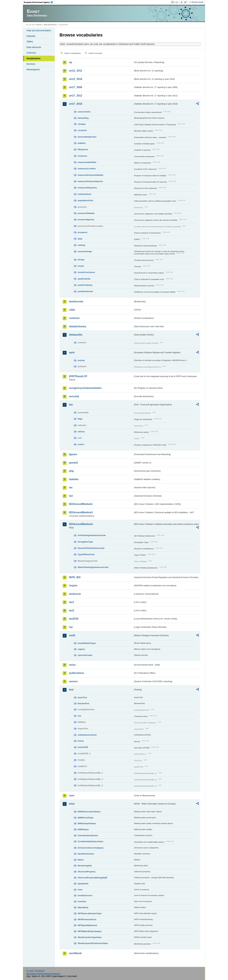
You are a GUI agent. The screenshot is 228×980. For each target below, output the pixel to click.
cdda (72, 310)
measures (82, 156)
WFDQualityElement (87, 925)
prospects (83, 232)
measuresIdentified (87, 162)
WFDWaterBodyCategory (90, 931)
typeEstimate (84, 279)
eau (79, 716)
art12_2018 (76, 79)
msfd (72, 635)
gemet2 (73, 463)
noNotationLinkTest (87, 735)
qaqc (80, 239)
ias (71, 487)
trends (81, 266)
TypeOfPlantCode (86, 554)
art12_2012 (76, 71)
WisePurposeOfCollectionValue (93, 943)
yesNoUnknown (85, 291)
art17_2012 (76, 96)
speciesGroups (85, 655)
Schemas (31, 53)
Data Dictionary (50, 25)
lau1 (72, 602)
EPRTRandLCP (78, 376)
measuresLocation (87, 169)
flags (80, 419)
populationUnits (85, 200)
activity (81, 360)
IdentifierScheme (86, 854)
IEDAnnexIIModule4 (81, 524)
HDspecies (83, 149)
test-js (81, 741)
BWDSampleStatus (87, 823)
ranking (81, 245)
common (74, 318)
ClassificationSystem (88, 835)
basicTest (82, 697)
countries (82, 130)
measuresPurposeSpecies (90, 181)
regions (81, 649)
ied (71, 496)
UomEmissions (85, 895)
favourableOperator (87, 137)
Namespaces (33, 69)
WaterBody (83, 907)
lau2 (72, 610)
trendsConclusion (86, 272)
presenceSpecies (86, 220)
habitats (82, 143)
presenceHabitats (86, 213)
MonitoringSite (85, 866)
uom (72, 796)
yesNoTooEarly (85, 285)
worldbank (75, 953)
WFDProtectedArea (87, 919)
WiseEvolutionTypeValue (90, 937)
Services (31, 64)
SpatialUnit (83, 884)
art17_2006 (76, 87)
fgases (73, 454)
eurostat (74, 396)
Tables (30, 42)
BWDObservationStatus (89, 812)
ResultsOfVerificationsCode (91, 548)
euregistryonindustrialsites (85, 388)
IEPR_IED (75, 577)
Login (176, 2)
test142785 (83, 747)
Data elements (34, 47)
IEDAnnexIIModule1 (81, 504)
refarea (81, 432)
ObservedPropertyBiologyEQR (92, 878)
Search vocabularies (73, 53)
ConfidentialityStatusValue (90, 841)
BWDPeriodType (86, 818)
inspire (73, 586)
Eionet (39, 25)
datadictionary (78, 326)
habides (74, 479)
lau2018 (74, 619)
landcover (75, 594)
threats (81, 260)
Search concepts (95, 53)
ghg (71, 471)
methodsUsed (84, 194)
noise (72, 665)
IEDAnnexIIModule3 (81, 512)
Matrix (81, 860)
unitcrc (81, 444)
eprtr (72, 352)
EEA (39, 2)
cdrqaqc (82, 124)
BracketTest (83, 703)
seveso (73, 681)
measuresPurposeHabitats (90, 175)
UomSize (82, 901)
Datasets (31, 36)
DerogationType (85, 542)
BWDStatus (83, 829)
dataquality (76, 335)
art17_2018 (76, 104)
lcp (71, 627)
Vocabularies (33, 58)
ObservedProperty (87, 872)
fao (71, 405)
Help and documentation (39, 30)
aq (71, 62)
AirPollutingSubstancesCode (92, 535)
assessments (84, 112)
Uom (80, 890)
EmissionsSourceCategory (91, 848)
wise (72, 804)
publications (76, 673)
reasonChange (85, 251)
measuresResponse (87, 188)
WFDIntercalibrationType (90, 913)
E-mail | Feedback (36, 971)
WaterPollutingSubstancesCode (93, 567)
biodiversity (76, 301)
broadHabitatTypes (87, 643)
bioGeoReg (83, 118)
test (71, 690)
